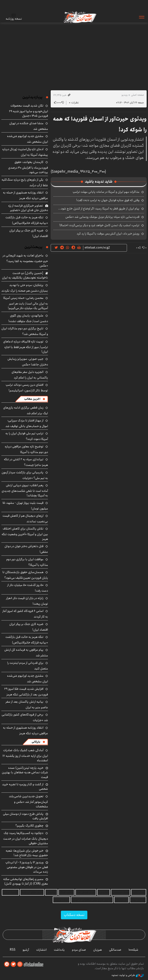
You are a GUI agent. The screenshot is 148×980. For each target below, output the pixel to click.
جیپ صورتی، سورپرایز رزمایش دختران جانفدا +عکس (28, 362)
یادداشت (59, 950)
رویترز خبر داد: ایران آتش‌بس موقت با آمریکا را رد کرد (108, 234)
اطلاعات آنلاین (80, 17)
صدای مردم (79, 950)
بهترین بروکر (138, 900)
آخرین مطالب (32, 399)
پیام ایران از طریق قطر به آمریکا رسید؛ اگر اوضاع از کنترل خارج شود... (99, 209)
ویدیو (124, 95)
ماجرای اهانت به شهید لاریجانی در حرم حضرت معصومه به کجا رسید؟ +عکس (25, 261)
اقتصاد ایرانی (10, 892)
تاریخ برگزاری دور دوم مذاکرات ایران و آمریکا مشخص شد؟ (25, 331)
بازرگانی (36, 742)
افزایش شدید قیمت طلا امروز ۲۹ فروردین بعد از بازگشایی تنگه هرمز (26, 692)
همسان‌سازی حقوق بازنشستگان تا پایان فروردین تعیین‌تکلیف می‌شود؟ (25, 575)
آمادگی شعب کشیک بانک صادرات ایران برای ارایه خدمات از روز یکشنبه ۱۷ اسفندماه (25, 755)
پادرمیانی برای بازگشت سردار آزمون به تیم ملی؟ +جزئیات (25, 475)
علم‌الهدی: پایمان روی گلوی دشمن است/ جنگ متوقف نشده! (28, 318)
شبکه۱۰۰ (133, 950)
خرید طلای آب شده (32, 892)
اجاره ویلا (104, 892)
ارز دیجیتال (121, 900)
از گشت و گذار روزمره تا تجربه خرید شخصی (25, 787)
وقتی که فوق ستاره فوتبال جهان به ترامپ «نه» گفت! (108, 200)
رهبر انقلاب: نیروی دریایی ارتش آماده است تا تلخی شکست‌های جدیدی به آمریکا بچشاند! (25, 490)
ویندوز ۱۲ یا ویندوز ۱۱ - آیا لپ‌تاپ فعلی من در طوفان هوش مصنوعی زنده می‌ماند (27, 867)
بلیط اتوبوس (61, 900)
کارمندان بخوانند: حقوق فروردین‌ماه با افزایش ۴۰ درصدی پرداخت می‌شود (28, 167)
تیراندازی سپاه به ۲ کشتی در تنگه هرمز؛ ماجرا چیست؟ (26, 462)
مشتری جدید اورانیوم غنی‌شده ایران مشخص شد (27, 139)
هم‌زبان (98, 950)
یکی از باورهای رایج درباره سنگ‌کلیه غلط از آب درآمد (25, 182)
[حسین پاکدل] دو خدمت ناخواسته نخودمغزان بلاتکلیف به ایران (25, 275)
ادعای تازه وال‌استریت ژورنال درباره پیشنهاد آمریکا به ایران (25, 152)
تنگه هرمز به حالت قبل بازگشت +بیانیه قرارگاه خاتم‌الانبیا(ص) (27, 220)
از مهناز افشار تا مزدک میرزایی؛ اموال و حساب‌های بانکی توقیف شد (27, 423)
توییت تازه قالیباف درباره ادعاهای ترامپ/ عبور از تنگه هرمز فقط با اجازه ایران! (26, 347)
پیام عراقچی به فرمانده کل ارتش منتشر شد (26, 653)
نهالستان (51, 892)
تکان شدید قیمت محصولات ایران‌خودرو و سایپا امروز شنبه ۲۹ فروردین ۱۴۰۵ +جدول (29, 111)
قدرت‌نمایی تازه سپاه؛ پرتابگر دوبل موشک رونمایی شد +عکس (102, 217)
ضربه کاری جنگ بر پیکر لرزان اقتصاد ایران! (29, 233)
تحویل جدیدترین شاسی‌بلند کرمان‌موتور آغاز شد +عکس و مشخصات (28, 801)
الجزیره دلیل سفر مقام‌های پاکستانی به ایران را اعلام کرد (30, 375)
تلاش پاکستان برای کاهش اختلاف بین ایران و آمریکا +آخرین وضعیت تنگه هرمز (25, 534)
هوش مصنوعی (121, 892)
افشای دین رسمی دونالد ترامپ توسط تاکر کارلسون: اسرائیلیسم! (27, 388)
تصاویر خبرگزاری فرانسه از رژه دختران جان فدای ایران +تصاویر (28, 208)
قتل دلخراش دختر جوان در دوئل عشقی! (26, 549)
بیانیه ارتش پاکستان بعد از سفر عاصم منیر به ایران (27, 705)
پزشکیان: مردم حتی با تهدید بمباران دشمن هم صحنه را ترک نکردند (25, 288)
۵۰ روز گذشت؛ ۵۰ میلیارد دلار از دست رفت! (28, 588)
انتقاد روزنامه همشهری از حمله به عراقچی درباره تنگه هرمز (25, 195)
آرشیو (26, 950)
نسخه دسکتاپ (74, 915)
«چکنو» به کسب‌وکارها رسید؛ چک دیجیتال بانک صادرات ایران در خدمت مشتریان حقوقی (26, 838)
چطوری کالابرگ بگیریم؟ (29, 826)
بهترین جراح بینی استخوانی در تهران (92, 900)
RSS (13, 950)
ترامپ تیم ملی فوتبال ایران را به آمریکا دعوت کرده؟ (27, 436)
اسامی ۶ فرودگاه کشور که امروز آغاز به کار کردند (25, 614)
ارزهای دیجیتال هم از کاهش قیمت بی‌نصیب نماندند (25, 519)
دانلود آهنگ (66, 892)
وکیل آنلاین (139, 892)
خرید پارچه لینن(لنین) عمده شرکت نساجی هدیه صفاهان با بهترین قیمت (25, 772)
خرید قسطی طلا (86, 892)
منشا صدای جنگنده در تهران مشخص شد (29, 126)
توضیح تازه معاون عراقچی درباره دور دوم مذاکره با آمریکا (26, 449)
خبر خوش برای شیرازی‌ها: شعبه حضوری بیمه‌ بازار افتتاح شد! (27, 853)
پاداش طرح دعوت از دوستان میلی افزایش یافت (25, 816)
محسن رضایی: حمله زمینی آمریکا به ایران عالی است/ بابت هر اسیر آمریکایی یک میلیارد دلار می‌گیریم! (26, 303)
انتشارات (41, 950)
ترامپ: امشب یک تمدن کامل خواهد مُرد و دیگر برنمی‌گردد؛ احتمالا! (99, 225)
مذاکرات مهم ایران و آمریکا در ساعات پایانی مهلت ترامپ (106, 192)
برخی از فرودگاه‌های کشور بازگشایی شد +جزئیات (25, 717)
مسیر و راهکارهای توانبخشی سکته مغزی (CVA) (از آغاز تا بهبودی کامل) (26, 881)
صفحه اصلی (137, 95)
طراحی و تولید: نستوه (128, 975)
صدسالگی (115, 950)
